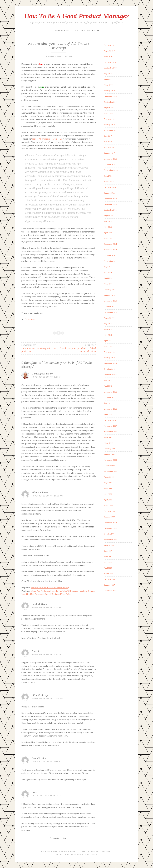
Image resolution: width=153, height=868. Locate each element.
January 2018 (109, 125)
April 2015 (108, 233)
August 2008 (109, 477)
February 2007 (110, 579)
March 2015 (109, 238)
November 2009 (110, 426)
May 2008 (108, 494)
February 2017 (110, 147)
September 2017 (111, 130)
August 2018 (109, 108)
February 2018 (110, 119)
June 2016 (108, 176)
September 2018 (111, 102)
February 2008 (110, 511)
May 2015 (108, 227)
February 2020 (110, 62)
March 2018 (109, 113)
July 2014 (108, 267)
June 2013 (108, 329)
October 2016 (110, 164)
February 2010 (110, 420)
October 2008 (110, 466)
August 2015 (109, 216)
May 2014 (108, 272)
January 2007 (109, 585)
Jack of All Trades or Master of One (48, 139)
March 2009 (109, 443)
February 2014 (110, 290)
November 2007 (110, 528)
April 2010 (108, 414)
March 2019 (109, 85)
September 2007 (111, 540)
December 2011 (110, 392)
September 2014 (111, 261)
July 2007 (108, 551)
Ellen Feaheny (40, 492)
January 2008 (109, 517)
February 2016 (110, 187)
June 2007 (108, 557)
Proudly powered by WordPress (58, 852)
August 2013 (109, 318)
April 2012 (108, 386)
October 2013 (110, 307)
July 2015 (108, 221)
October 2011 (110, 397)
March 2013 (109, 346)
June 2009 (108, 437)
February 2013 (110, 352)
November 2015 (110, 204)
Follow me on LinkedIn (87, 31)
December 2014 (110, 244)
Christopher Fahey (42, 374)
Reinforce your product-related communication (77, 348)
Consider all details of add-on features (40, 348)
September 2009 (111, 432)
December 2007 (110, 523)
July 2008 (108, 483)
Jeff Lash (68, 56)
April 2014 (108, 278)
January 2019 (109, 91)
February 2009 (110, 449)
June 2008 (108, 488)
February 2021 (110, 45)
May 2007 (108, 562)
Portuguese (30, 319)
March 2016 (109, 181)
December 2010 (110, 409)
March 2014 (109, 284)
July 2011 (108, 403)
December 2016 (110, 159)
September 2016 (111, 170)
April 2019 (108, 79)
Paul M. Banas (40, 604)
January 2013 (109, 358)
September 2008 (111, 471)
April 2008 (108, 500)
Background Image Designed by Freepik (76, 854)
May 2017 (108, 142)
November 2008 (110, 460)
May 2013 (108, 335)
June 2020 (108, 57)
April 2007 (108, 568)
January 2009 (109, 454)
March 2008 (109, 505)
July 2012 (108, 380)
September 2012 (111, 375)
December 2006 (110, 591)
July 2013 (108, 324)
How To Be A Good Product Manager (76, 16)
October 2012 (110, 369)
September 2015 (111, 210)
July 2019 (108, 74)
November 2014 (110, 250)
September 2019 (111, 68)
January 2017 (109, 153)
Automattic (105, 852)
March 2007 (109, 574)
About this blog (62, 31)
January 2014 (109, 295)
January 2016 (109, 193)
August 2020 (109, 51)
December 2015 (110, 199)
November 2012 (110, 363)
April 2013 (108, 341)
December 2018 (110, 96)
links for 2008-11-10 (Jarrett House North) (50, 587)
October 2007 (110, 534)
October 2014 (110, 255)
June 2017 (108, 136)
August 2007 (109, 545)
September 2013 (111, 312)
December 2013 (110, 301)
